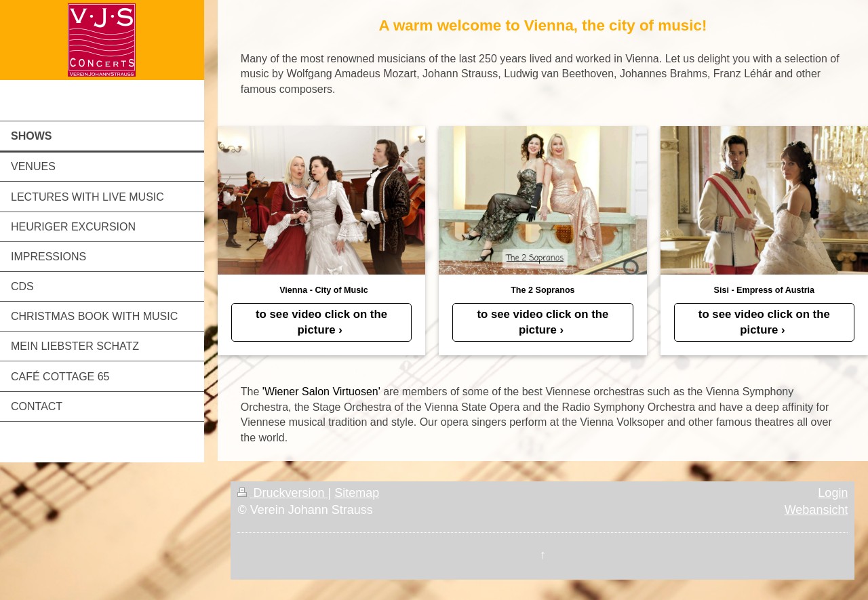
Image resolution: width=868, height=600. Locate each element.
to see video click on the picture (321, 322)
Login (833, 493)
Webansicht (816, 510)
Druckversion (282, 493)
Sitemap (357, 493)
